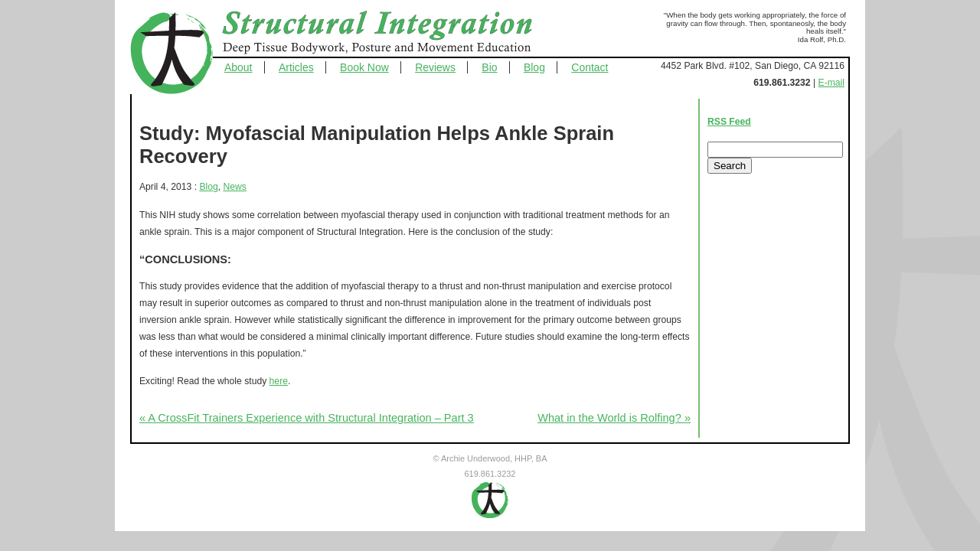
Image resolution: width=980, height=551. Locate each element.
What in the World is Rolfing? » (614, 418)
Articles (296, 67)
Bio (489, 67)
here (279, 381)
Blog (534, 67)
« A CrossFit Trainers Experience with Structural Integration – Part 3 (307, 418)
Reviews (435, 67)
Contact (590, 67)
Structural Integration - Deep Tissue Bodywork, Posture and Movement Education (394, 34)
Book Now (364, 67)
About (238, 67)
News (235, 187)
